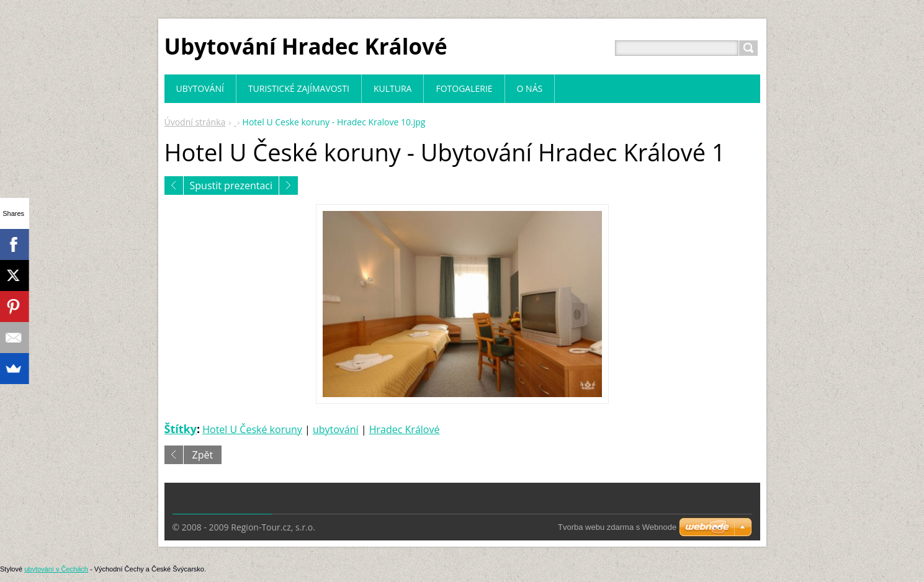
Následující (289, 186)
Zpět (203, 455)
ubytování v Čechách (56, 569)
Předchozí (174, 186)
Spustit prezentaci (231, 186)
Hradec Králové (405, 429)
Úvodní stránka (195, 122)
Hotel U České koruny (252, 429)
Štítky (181, 429)
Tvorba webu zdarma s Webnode (617, 527)
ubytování (336, 429)
